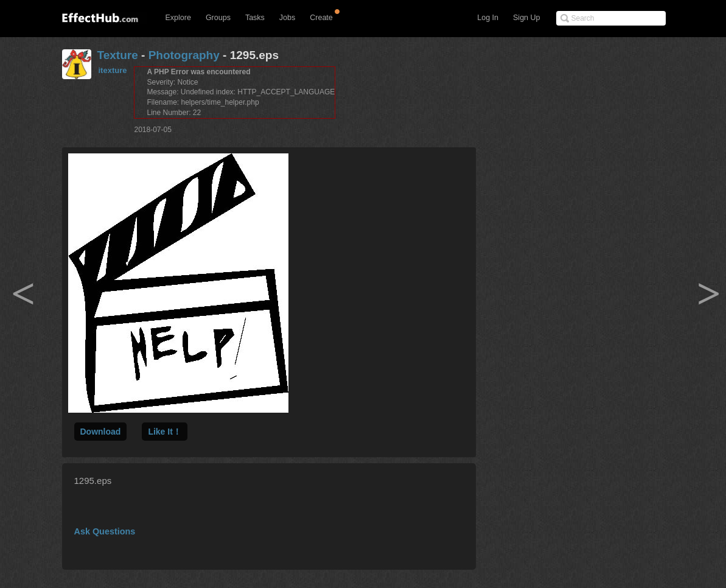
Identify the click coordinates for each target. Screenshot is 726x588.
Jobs (287, 18)
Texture (118, 55)
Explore (178, 18)
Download (101, 432)
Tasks (255, 18)
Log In (488, 18)
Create (321, 18)
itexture (113, 70)
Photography (184, 55)
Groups (218, 18)
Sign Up (526, 18)
